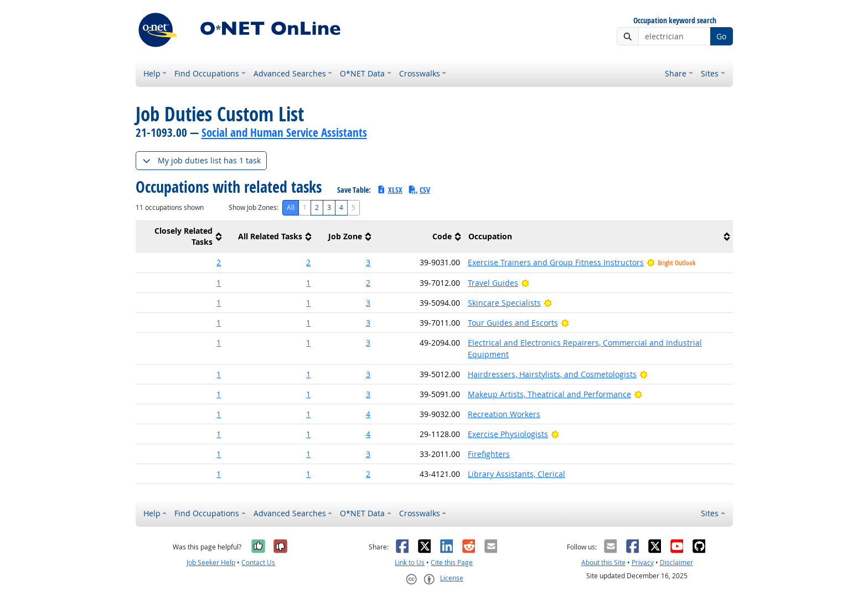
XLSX (389, 190)
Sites (710, 73)
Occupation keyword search (675, 21)
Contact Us (258, 562)
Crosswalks (420, 73)
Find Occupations (207, 73)
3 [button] (368, 262)
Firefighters (489, 454)
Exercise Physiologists (508, 434)
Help (152, 73)
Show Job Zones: (254, 207)
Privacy (643, 562)
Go (721, 36)
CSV (419, 190)
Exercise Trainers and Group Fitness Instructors (556, 262)
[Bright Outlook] (525, 283)
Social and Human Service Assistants (284, 132)
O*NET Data (362, 73)
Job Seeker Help (211, 562)
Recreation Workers (504, 414)
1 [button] (219, 283)
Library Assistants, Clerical (516, 474)
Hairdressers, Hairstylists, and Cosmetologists (552, 374)
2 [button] (219, 262)
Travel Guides (493, 283)
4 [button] (368, 414)
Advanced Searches (290, 73)
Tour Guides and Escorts (513, 323)
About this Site (603, 562)
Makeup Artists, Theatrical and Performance (549, 394)
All (291, 207)
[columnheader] (180, 237)
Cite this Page (452, 562)
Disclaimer (676, 562)
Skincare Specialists (504, 303)
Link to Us (410, 562)
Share (676, 73)
